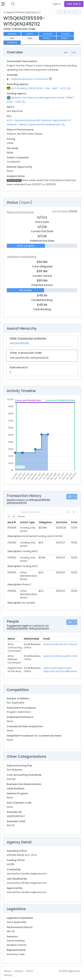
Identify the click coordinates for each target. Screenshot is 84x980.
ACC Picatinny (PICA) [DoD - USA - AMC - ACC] (39, 88)
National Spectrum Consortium (30, 79)
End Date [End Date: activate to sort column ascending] (61, 522)
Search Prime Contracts (21, 12)
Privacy (8, 975)
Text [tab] (73, 52)
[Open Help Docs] (40, 12)
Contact (18, 971)
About (8, 971)
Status (30, 34)
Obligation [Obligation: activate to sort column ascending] (45, 522)
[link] (74, 512)
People (65, 38)
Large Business (16, 788)
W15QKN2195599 (19, 343)
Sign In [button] (57, 4)
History (48, 38)
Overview (12, 34)
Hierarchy (48, 34)
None (10, 152)
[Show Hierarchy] (69, 88)
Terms (29, 971)
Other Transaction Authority (28, 338)
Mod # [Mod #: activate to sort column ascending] (12, 522)
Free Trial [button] (74, 4)
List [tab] (66, 52)
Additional (12, 42)
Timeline (65, 34)
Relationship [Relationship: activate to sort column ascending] (31, 639)
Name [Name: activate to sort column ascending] (11, 639)
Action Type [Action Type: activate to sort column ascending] (27, 522)
